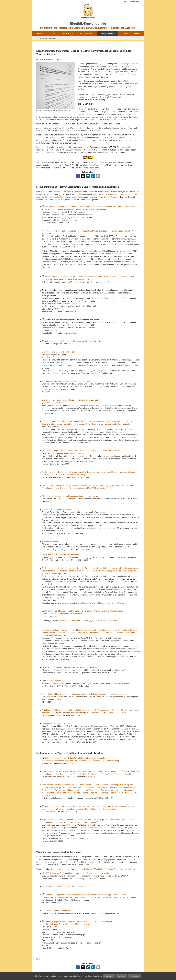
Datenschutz (135, 1)
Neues (53, 34)
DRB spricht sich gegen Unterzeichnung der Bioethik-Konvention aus (70, 496)
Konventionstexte (87, 34)
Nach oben (41, 959)
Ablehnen (122, 976)
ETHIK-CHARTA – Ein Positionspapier (57, 509)
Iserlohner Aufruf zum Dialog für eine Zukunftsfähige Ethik (66, 381)
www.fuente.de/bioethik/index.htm (57, 911)
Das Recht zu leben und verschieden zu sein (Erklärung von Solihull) (70, 400)
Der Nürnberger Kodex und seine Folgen (59, 352)
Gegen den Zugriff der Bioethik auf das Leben (61, 555)
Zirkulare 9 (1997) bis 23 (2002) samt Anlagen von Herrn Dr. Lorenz (111, 869)
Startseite (40, 38)
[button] (78, 176)
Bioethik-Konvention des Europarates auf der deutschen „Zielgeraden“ (71, 667)
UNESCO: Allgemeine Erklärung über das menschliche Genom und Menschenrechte (76, 873)
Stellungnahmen (109, 34)
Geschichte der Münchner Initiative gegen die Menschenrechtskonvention (90, 620)
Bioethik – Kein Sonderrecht (54, 681)
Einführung (40, 34)
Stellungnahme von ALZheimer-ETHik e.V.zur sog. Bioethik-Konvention (73, 341)
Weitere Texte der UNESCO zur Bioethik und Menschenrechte (67, 887)
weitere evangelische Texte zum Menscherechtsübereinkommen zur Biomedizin (94, 603)
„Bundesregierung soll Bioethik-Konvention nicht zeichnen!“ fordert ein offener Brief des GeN (80, 451)
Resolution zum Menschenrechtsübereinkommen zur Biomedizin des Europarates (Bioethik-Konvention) (84, 694)
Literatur (125, 34)
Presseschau (69, 34)
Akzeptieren (109, 976)
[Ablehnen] (173, 976)
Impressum (124, 1)
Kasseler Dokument (50, 541)
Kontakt (137, 34)
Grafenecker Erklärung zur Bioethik (56, 723)
